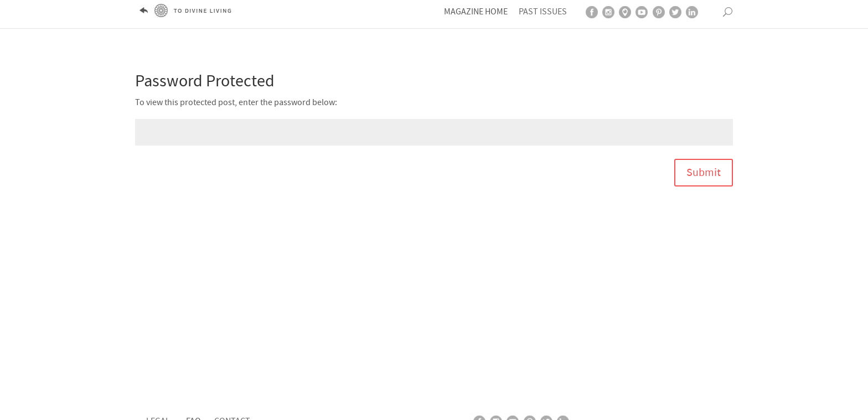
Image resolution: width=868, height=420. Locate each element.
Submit (704, 167)
